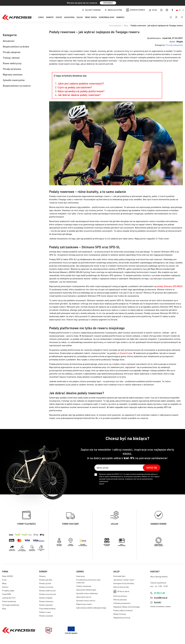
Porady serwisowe (12, 69)
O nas (4, 580)
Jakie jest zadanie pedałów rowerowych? (81, 83)
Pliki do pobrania (120, 600)
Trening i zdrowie (11, 58)
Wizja (4, 583)
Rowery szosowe (46, 587)
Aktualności (9, 41)
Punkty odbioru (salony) (123, 610)
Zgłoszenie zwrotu (84, 597)
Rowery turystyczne (48, 594)
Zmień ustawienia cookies (161, 606)
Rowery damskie (46, 605)
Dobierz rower (137, 10)
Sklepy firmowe (120, 614)
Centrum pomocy (120, 596)
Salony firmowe (93, 10)
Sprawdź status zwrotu (86, 600)
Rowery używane (46, 616)
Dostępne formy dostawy (124, 583)
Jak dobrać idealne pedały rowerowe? (79, 95)
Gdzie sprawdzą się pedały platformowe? (81, 91)
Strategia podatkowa (11, 605)
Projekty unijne (8, 590)
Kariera (5, 587)
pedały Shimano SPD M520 (170, 286)
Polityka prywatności (122, 603)
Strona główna (115, 25)
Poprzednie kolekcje (47, 608)
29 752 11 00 (159, 593)
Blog (155, 10)
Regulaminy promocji (122, 617)
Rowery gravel (45, 583)
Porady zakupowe (174, 45)
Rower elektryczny (12, 63)
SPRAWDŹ (108, 3)
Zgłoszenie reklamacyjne (86, 590)
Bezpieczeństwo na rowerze (17, 86)
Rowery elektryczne (47, 590)
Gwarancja (80, 576)
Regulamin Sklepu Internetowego (127, 607)
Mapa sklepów (115, 10)
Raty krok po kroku (121, 587)
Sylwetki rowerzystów (14, 80)
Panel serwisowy (9, 601)
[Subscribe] (152, 468)
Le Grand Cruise (125, 353)
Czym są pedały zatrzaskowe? (75, 87)
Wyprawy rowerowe (13, 74)
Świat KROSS (8, 576)
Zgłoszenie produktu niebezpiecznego (91, 608)
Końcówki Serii (119, 576)
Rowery (42, 576)
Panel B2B (6, 594)
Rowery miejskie (46, 598)
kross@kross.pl (161, 598)
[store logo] (17, 17)
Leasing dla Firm (9, 598)
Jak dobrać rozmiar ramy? (124, 580)
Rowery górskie (46, 580)
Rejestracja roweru (84, 604)
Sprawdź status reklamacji (87, 593)
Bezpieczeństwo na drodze (16, 46)
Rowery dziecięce (46, 601)
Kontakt (158, 602)
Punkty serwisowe (84, 586)
